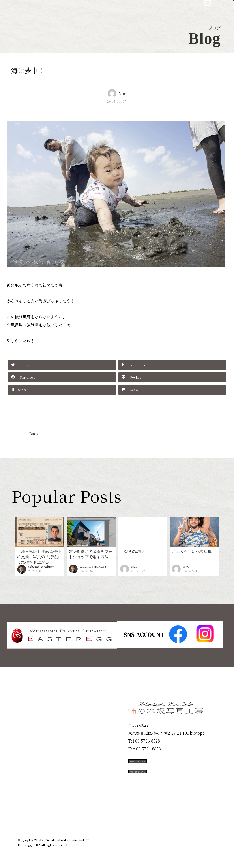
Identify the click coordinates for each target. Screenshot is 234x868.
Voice (26, 781)
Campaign (32, 765)
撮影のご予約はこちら (161, 760)
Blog (25, 797)
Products (30, 733)
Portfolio (30, 749)
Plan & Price (36, 702)
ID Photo (31, 718)
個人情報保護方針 (204, 816)
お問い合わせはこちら (161, 780)
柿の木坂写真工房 (40, 8)
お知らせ (178, 816)
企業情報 (157, 816)
